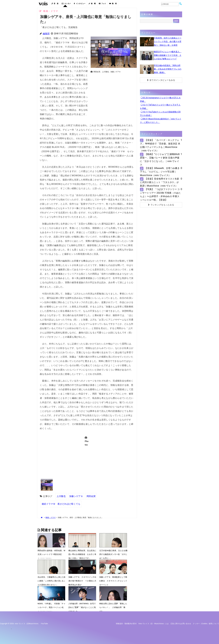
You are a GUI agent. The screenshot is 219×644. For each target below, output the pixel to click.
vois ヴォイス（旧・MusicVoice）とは (154, 624)
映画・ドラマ (51, 518)
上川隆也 (61, 496)
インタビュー (80, 4)
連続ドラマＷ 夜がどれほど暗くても (61, 504)
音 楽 (55, 4)
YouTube (44, 624)
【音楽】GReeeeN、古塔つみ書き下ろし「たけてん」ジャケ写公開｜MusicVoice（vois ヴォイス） (160, 172)
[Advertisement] (113, 94)
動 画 (113, 4)
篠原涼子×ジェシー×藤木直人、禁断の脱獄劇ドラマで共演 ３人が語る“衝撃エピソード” (168, 55)
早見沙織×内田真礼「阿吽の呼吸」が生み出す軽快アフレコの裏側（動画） (168, 69)
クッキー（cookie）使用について (206, 624)
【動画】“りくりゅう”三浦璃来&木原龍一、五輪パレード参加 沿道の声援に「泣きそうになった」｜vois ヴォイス (160, 159)
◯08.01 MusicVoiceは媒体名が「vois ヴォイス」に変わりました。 (161, 121)
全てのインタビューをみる (161, 80)
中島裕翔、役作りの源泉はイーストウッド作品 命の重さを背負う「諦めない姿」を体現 (168, 41)
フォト (103, 4)
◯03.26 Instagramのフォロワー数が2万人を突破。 (160, 99)
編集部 (46, 34)
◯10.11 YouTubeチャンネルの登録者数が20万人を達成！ (160, 114)
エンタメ (66, 4)
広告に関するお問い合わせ (181, 624)
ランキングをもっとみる (161, 205)
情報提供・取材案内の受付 (126, 624)
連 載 (92, 4)
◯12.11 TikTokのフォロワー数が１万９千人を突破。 (160, 107)
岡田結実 (91, 496)
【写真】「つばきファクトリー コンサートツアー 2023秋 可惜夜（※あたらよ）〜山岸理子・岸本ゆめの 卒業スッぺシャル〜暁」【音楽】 (160, 195)
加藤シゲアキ (76, 496)
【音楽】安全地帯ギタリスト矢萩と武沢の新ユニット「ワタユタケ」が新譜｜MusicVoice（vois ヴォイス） (160, 182)
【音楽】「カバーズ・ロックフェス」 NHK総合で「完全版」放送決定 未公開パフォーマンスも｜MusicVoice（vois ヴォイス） (160, 145)
